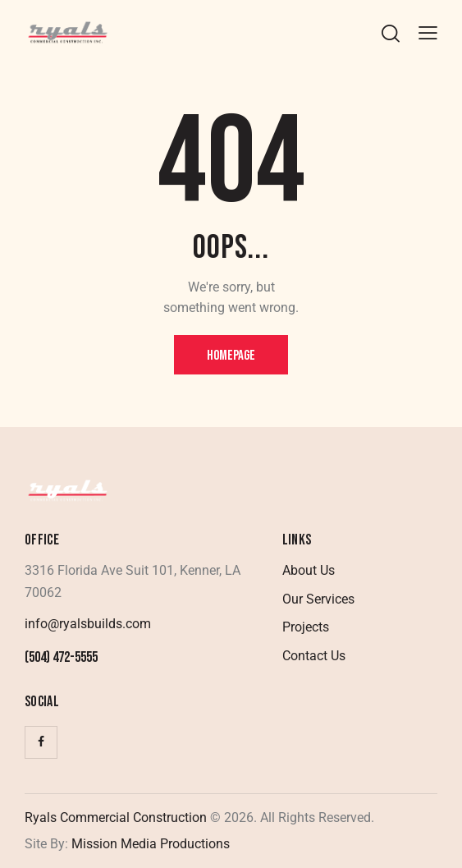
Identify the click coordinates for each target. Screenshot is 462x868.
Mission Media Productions (149, 844)
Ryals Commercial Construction (116, 817)
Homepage (231, 356)
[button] (428, 32)
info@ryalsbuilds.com (88, 624)
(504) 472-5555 (61, 658)
